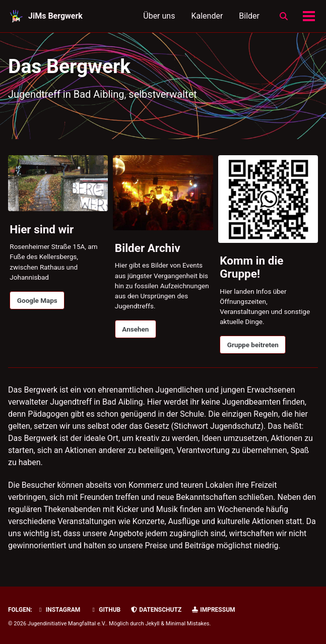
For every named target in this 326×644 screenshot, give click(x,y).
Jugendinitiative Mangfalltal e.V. (67, 624)
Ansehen (135, 329)
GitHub (105, 610)
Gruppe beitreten (253, 345)
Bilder (249, 16)
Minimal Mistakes (188, 624)
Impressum (213, 610)
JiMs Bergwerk (55, 16)
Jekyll (152, 624)
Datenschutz (156, 610)
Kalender (207, 16)
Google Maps (37, 300)
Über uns (159, 16)
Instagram (59, 610)
